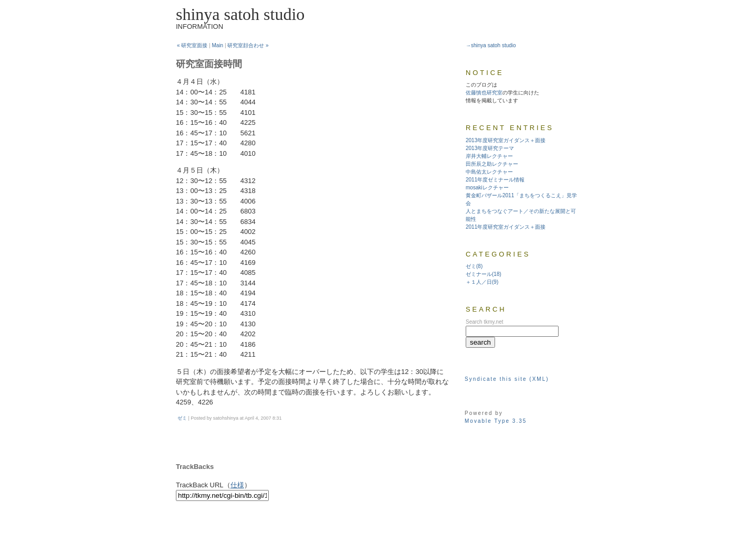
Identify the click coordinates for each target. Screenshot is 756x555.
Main (218, 45)
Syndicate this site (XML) (507, 379)
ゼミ (182, 418)
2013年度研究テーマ (490, 148)
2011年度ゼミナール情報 (495, 180)
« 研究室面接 (192, 45)
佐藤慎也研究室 (484, 93)
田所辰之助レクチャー (492, 164)
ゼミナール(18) (484, 274)
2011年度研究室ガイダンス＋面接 (506, 227)
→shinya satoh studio (491, 45)
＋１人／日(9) (482, 282)
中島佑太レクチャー (489, 172)
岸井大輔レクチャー (489, 156)
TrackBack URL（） (213, 485)
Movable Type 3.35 (496, 421)
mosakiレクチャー (487, 188)
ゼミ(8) (474, 266)
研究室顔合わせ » (248, 45)
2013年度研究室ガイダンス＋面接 (506, 140)
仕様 (237, 485)
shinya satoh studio (240, 14)
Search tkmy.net (485, 322)
